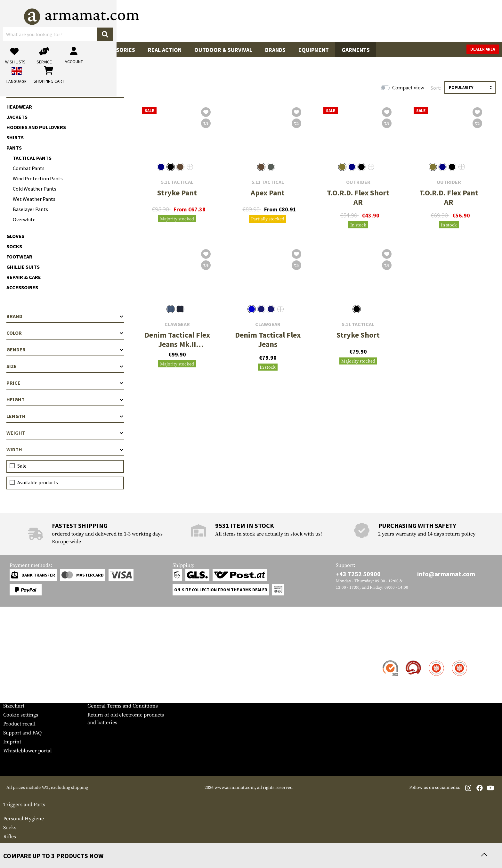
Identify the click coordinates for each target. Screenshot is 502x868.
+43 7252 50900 (358, 574)
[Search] (313, 21)
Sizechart (14, 706)
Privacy (96, 688)
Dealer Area (483, 49)
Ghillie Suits (23, 267)
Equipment (314, 50)
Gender (65, 349)
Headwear (19, 107)
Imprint (12, 742)
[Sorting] (470, 87)
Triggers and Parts (24, 805)
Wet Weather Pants (34, 199)
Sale (16, 50)
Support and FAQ (22, 733)
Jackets (17, 117)
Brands (275, 50)
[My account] (399, 21)
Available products (38, 482)
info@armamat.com (446, 574)
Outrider (358, 182)
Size (65, 366)
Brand (65, 316)
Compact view (408, 88)
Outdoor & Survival (223, 50)
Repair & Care (24, 277)
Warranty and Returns (28, 688)
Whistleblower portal (28, 751)
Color (65, 333)
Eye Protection (20, 846)
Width (65, 449)
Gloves (15, 236)
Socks (14, 246)
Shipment (14, 670)
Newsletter (16, 697)
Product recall (19, 724)
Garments (356, 50)
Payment (13, 679)
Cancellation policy (110, 697)
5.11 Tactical (177, 182)
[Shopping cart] (459, 21)
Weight (65, 433)
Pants (14, 148)
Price (65, 383)
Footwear (19, 257)
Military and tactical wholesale (123, 670)
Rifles (10, 837)
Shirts (15, 137)
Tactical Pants (32, 158)
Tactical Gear (55, 50)
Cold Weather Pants (35, 189)
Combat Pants (29, 168)
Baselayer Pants (30, 209)
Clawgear (177, 324)
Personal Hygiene (24, 819)
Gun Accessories (111, 50)
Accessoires (22, 287)
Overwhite (24, 219)
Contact (12, 661)
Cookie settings (21, 715)
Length (65, 416)
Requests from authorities (117, 679)
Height (65, 399)
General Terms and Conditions (123, 706)
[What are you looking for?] (226, 20)
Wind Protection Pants (38, 178)
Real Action (165, 50)
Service (15, 648)
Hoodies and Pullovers (36, 127)
